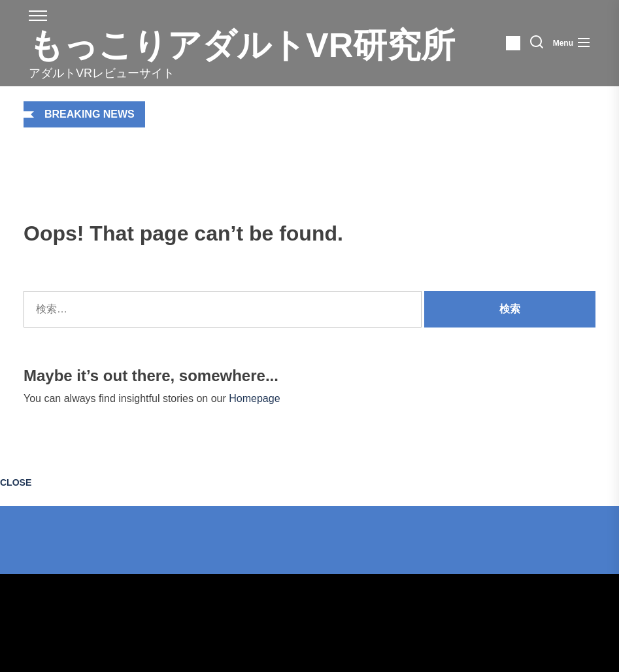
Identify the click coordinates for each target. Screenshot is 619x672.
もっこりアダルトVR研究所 (242, 45)
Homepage (254, 398)
